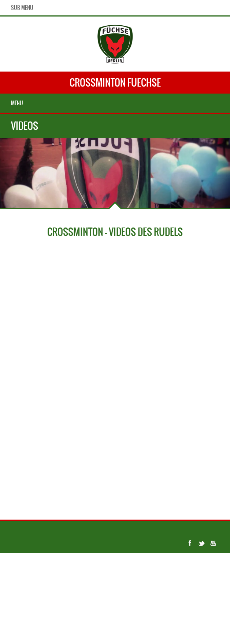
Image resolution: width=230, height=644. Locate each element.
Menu (17, 103)
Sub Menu (22, 8)
